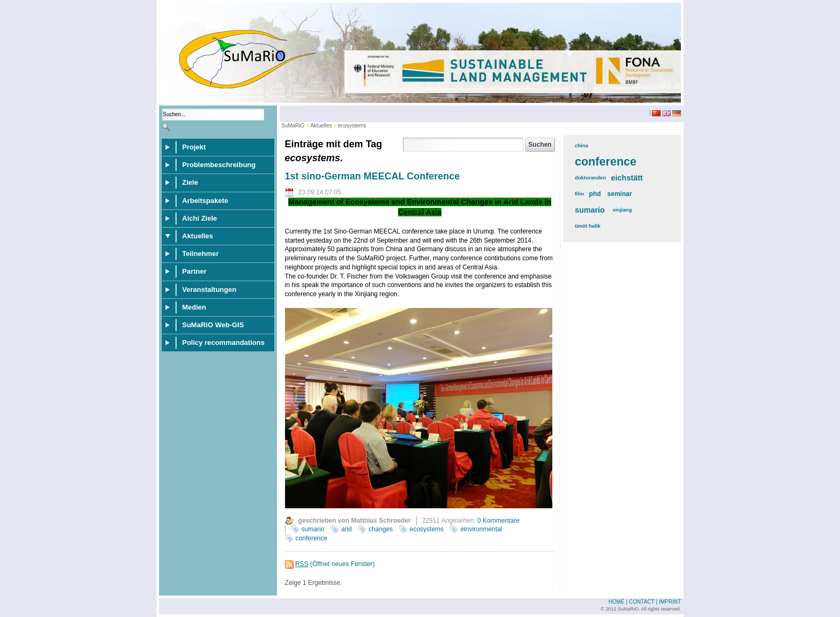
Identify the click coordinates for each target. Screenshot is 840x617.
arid (347, 529)
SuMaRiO (293, 126)
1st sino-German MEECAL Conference (373, 176)
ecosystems (352, 126)
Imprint (670, 602)
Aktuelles (321, 126)
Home (617, 602)
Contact (642, 602)
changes (381, 529)
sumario (313, 529)
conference (312, 538)
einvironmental (481, 529)
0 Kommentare (498, 521)
